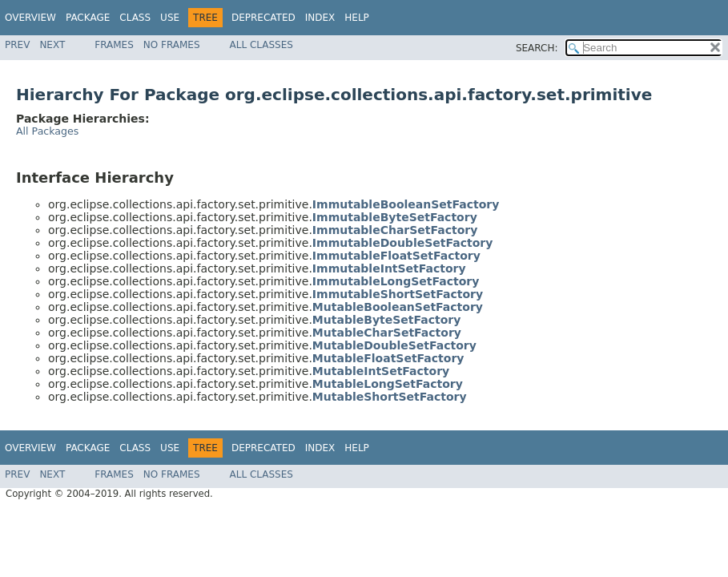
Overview (30, 18)
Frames (114, 45)
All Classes (261, 45)
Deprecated (263, 18)
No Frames (172, 45)
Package (88, 18)
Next (52, 45)
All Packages (47, 131)
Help (357, 18)
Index (320, 18)
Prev (17, 45)
